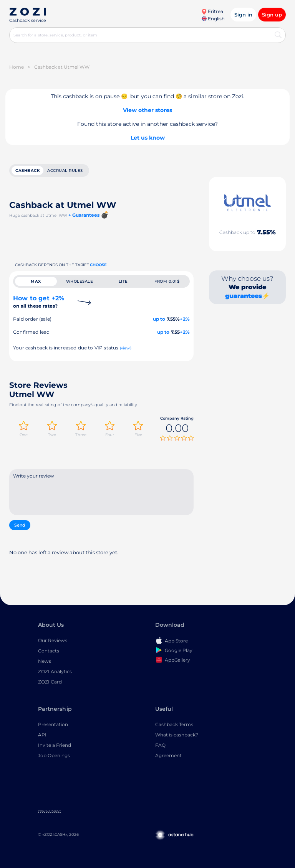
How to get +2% (39, 302)
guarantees (244, 296)
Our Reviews (53, 640)
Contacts (49, 651)
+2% (185, 319)
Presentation (53, 724)
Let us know (148, 138)
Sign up (272, 15)
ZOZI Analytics (55, 671)
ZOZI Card (50, 682)
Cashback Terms (174, 724)
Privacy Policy (49, 811)
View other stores (147, 110)
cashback (27, 170)
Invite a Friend (55, 745)
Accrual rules (65, 170)
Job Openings (54, 755)
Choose (98, 265)
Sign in (243, 15)
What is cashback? (177, 735)
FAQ (160, 745)
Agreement (168, 755)
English (213, 19)
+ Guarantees (84, 215)
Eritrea (212, 11)
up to (159, 319)
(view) (126, 348)
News (45, 661)
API (42, 735)
